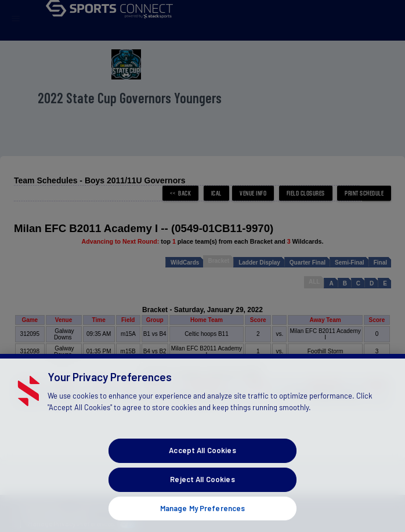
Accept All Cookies (202, 467)
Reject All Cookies (202, 496)
